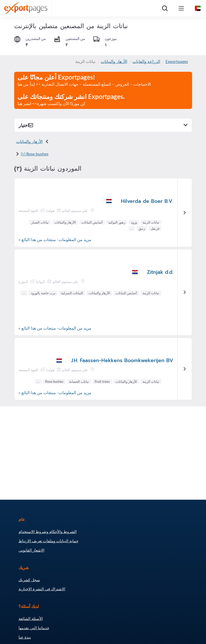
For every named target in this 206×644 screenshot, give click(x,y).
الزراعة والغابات (146, 61)
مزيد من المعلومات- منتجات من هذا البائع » (55, 239)
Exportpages (177, 61)
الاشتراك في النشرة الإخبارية (42, 589)
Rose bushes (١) (35, 154)
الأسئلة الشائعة (31, 618)
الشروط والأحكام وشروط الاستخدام (48, 531)
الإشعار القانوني (31, 550)
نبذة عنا (25, 637)
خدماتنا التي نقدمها (34, 628)
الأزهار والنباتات (114, 61)
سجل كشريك (29, 580)
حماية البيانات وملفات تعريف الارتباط (48, 541)
